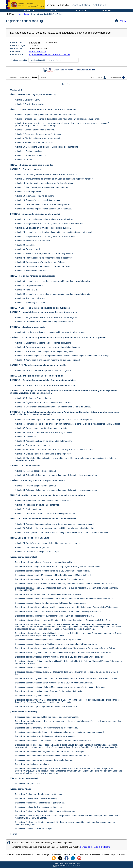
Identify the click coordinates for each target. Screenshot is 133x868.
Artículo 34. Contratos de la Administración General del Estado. (43, 266)
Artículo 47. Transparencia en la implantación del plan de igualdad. (45, 351)
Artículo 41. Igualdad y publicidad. (30, 303)
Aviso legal (46, 855)
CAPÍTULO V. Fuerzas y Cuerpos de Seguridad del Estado (38, 480)
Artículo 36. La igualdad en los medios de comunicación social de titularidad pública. (53, 281)
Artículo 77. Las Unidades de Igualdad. (32, 547)
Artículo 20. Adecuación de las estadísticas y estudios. (39, 200)
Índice (35, 77)
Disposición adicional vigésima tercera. (32, 668)
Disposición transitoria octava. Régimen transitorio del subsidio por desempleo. (50, 751)
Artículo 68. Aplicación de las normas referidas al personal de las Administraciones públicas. (56, 490)
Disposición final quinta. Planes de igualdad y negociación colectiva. (45, 811)
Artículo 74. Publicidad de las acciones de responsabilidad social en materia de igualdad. (55, 528)
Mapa (38, 855)
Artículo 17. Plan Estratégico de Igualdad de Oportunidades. (42, 187)
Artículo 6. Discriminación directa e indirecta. (35, 130)
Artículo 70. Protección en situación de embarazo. (37, 505)
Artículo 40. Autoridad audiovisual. (30, 298)
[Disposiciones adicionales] (23, 557)
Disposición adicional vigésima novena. (33, 696)
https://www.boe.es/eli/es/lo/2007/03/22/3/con (50, 55)
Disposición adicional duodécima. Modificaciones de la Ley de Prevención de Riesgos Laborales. (58, 612)
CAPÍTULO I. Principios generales (26, 169)
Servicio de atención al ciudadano (95, 847)
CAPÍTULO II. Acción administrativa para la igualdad (35, 214)
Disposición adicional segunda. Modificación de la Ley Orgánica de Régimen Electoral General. (58, 567)
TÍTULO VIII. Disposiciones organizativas (30, 538)
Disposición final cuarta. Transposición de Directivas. (39, 807)
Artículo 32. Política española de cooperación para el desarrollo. (44, 258)
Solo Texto (24, 77)
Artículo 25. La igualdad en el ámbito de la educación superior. (43, 228)
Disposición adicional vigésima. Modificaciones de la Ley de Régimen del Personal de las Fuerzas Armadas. (63, 653)
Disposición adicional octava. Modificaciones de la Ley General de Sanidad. (49, 594)
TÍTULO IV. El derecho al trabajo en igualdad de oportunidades (40, 308)
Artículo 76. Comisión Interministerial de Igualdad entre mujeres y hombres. (49, 543)
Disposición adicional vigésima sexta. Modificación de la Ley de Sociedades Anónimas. (54, 683)
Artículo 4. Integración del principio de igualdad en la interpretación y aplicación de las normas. (57, 119)
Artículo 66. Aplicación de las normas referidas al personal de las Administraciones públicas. (56, 475)
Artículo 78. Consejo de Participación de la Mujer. (37, 552)
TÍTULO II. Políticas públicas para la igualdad (32, 165)
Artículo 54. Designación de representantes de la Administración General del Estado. (53, 407)
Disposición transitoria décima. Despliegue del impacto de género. (45, 760)
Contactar (11, 855)
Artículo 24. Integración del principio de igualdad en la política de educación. (49, 224)
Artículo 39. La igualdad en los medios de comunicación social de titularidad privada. (53, 294)
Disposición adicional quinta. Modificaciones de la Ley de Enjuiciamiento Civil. (50, 579)
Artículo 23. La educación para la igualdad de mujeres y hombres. (44, 219)
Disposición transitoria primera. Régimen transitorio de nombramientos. (47, 717)
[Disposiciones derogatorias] (24, 778)
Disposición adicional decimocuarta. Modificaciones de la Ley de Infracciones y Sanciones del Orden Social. (63, 620)
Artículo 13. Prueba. (24, 160)
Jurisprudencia (117, 77)
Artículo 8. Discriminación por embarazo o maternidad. (39, 138)
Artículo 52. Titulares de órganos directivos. (34, 398)
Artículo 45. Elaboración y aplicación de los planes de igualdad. (43, 343)
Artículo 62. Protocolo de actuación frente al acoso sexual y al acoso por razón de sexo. (54, 450)
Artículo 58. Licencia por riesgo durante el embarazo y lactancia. (44, 432)
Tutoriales (106, 855)
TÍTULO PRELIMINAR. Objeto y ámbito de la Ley (33, 95)
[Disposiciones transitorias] (23, 712)
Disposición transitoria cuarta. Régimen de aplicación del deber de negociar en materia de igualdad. (60, 732)
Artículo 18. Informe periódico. (29, 192)
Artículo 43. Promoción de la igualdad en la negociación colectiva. (44, 322)
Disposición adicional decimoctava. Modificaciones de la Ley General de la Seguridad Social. (57, 644)
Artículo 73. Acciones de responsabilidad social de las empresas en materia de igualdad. (55, 524)
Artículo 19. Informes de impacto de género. (35, 196)
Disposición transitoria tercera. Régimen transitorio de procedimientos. (46, 728)
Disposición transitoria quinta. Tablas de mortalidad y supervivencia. (45, 736)
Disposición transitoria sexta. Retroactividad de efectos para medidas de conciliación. (53, 741)
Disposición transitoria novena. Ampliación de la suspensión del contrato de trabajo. (52, 756)
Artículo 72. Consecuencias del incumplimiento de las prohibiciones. (45, 513)
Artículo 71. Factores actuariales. (30, 509)
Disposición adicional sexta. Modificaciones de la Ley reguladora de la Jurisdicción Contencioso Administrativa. (65, 584)
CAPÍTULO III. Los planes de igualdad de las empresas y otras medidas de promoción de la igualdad (58, 338)
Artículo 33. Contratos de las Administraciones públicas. (40, 262)
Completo (13, 77)
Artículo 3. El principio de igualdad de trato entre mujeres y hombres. (46, 115)
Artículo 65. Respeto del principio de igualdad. (36, 471)
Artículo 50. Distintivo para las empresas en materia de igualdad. (44, 371)
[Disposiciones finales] (21, 789)
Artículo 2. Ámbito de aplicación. (30, 104)
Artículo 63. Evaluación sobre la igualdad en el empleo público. (43, 454)
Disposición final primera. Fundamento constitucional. (39, 794)
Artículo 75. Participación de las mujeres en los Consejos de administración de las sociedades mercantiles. (63, 533)
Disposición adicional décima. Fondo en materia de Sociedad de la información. (51, 603)
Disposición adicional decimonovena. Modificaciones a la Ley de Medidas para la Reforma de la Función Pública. (66, 648)
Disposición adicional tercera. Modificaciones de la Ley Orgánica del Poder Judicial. (52, 571)
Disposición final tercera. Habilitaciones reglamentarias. (40, 803)
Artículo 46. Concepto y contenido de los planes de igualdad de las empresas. (50, 347)
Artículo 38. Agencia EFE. (27, 290)
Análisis (44, 77)
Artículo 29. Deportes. (25, 245)
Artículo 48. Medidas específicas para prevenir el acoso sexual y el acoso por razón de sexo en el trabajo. (62, 356)
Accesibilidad (56, 855)
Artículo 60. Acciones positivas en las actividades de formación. (43, 441)
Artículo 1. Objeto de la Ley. (27, 100)
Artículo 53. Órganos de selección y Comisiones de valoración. (43, 402)
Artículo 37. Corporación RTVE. (29, 285)
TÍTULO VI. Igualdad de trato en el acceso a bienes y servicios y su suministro (47, 495)
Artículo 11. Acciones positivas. (29, 151)
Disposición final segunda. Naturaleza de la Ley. (37, 798)
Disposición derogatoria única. (29, 784)
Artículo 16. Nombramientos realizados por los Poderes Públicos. (44, 183)
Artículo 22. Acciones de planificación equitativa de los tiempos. (43, 209)
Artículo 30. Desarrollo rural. (28, 249)
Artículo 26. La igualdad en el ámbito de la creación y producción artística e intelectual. (54, 232)
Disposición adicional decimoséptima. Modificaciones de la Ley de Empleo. (49, 640)
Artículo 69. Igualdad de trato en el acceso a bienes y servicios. (43, 501)
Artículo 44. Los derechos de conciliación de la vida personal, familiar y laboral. (50, 332)
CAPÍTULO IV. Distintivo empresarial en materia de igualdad (39, 365)
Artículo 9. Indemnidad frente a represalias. (34, 143)
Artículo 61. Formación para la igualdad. (33, 445)
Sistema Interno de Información (89, 855)
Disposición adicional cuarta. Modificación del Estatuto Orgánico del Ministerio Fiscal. (53, 575)
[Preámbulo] (16, 90)
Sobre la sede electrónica (25, 855)
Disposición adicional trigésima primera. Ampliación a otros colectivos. (46, 706)
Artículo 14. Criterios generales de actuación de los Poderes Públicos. (46, 175)
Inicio (19, 14)
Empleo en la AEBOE (118, 855)
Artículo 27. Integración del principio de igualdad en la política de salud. (47, 236)
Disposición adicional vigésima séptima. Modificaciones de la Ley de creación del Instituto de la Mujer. (61, 687)
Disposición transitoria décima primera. (32, 764)
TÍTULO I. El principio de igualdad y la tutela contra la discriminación (43, 109)
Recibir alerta (99, 77)
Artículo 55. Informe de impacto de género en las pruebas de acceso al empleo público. (54, 420)
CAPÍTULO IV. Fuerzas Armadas (25, 466)
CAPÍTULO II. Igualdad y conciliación (28, 327)
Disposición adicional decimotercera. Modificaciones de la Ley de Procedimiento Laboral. (55, 616)
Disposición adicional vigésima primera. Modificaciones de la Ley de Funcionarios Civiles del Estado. (60, 657)
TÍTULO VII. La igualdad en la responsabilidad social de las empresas (43, 519)
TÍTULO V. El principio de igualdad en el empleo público (37, 376)
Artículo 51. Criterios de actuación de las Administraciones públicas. (45, 385)
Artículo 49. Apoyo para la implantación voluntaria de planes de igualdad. (48, 360)
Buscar (26, 14)
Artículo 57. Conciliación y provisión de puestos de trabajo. (41, 428)
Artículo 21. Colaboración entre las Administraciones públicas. (43, 204)
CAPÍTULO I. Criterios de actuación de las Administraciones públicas (43, 380)
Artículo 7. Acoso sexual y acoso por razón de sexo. (38, 134)
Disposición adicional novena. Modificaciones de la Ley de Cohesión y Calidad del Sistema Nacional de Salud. (64, 599)
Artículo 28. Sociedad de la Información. (33, 241)
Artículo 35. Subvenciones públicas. (31, 271)
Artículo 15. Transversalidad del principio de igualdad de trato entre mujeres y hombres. (54, 179)
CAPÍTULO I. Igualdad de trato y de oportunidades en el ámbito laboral (44, 312)
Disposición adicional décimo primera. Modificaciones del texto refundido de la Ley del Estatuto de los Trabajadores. (67, 607)
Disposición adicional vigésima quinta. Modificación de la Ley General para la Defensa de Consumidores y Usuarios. (67, 678)
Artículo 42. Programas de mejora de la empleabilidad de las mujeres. (46, 317)
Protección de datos (70, 855)
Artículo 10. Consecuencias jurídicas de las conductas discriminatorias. (47, 147)
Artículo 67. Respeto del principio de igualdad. (36, 486)
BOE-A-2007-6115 (38, 52)
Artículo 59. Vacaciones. (26, 437)
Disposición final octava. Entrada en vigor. (34, 829)
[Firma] (13, 834)
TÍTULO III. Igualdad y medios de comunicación (33, 276)
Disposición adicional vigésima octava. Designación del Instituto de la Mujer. (49, 691)
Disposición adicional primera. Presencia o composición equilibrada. (45, 562)
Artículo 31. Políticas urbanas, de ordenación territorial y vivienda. (44, 254)
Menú (106, 11)
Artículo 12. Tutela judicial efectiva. (31, 155)
